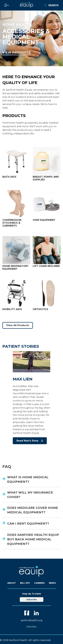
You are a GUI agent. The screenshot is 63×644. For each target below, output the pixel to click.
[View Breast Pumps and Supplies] (47, 161)
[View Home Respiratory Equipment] (16, 250)
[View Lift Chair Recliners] (47, 250)
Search (51, 5)
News (52, 583)
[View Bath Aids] (16, 161)
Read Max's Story (28, 441)
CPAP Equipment (44, 220)
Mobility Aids (12, 309)
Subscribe (32, 600)
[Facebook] (27, 613)
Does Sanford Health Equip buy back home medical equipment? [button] (33, 539)
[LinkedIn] (36, 613)
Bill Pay (25, 583)
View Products (16, 53)
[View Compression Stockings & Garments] (16, 204)
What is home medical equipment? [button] (28, 479)
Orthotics (40, 309)
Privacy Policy (32, 626)
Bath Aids (9, 177)
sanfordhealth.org (32, 620)
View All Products (18, 325)
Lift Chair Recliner (46, 266)
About (12, 583)
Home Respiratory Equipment (15, 267)
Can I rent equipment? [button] (28, 524)
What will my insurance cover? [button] (30, 495)
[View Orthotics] (47, 294)
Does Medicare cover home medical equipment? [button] (33, 510)
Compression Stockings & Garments (12, 223)
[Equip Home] (27, 7)
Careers (39, 583)
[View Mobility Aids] (16, 294)
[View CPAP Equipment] (47, 204)
